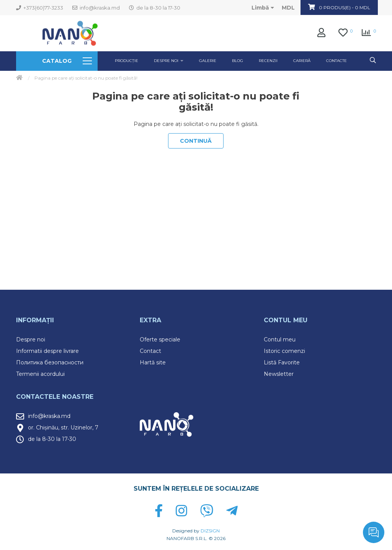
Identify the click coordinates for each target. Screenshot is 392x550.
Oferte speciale (160, 339)
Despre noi (31, 339)
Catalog (67, 61)
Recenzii (268, 61)
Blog (238, 61)
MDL (288, 8)
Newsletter (279, 374)
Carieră (302, 61)
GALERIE (208, 61)
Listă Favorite (282, 362)
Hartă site (153, 362)
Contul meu (280, 339)
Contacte (336, 61)
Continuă (196, 141)
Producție (127, 61)
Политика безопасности (50, 362)
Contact (150, 351)
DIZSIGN (210, 531)
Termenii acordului (40, 374)
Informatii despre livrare (47, 351)
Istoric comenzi (284, 351)
